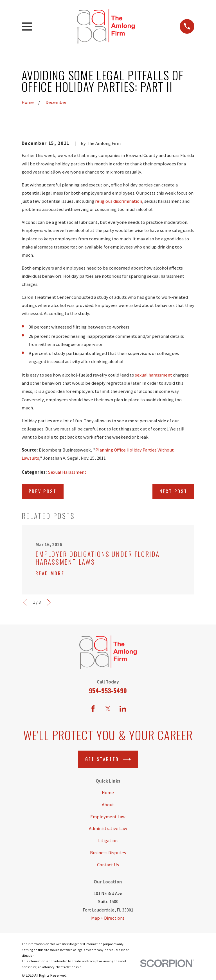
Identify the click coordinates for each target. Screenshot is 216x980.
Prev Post (43, 491)
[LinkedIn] (123, 709)
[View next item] (49, 602)
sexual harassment (154, 375)
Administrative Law (108, 829)
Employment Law (108, 817)
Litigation (108, 841)
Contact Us (108, 865)
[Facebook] (93, 709)
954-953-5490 (108, 690)
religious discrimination (119, 201)
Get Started (108, 759)
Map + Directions (108, 918)
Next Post (173, 491)
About (108, 805)
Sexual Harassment (67, 472)
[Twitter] (108, 709)
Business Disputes (108, 853)
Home (108, 793)
